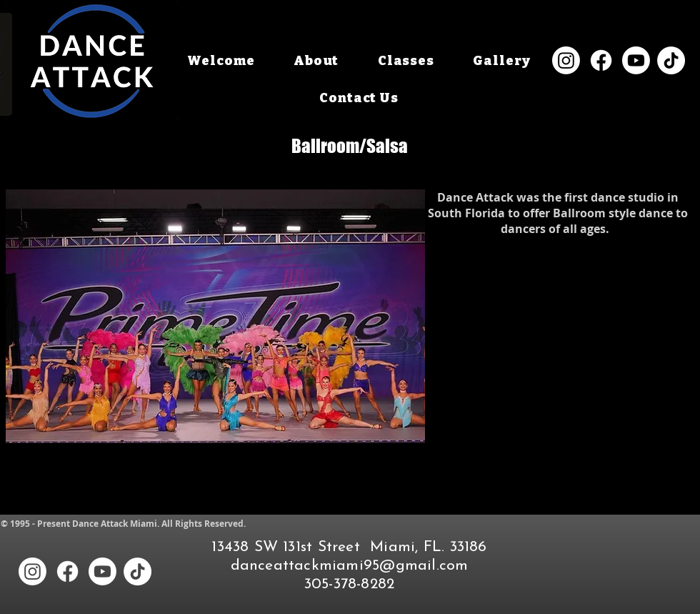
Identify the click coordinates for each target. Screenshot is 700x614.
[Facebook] (601, 60)
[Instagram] (566, 60)
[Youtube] (636, 60)
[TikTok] (671, 60)
